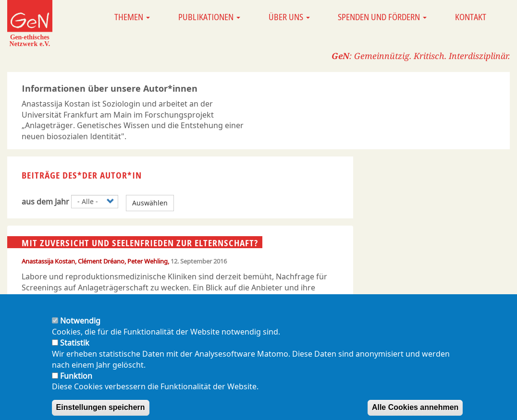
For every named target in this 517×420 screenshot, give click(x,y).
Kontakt (471, 17)
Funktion (76, 385)
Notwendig (80, 330)
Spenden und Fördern (382, 17)
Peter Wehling (148, 261)
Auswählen (150, 203)
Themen (132, 17)
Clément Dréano (101, 261)
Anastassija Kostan (48, 261)
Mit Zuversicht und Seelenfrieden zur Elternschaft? (140, 242)
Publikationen (209, 17)
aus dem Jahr (45, 202)
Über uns (289, 17)
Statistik (75, 352)
